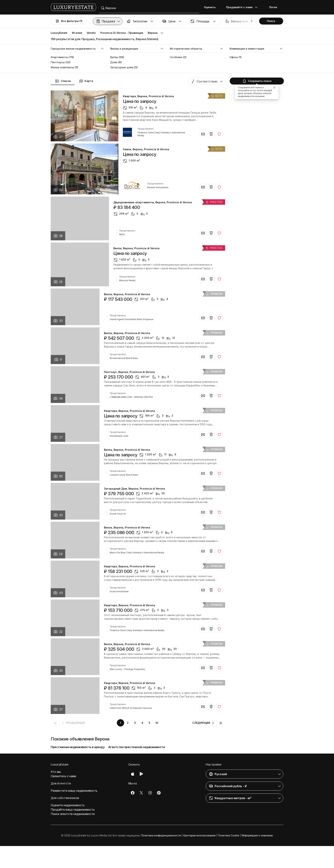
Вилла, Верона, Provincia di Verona (136, 248)
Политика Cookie (229, 835)
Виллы (114, 57)
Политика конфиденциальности (161, 835)
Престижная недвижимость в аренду (78, 747)
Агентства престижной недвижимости (137, 747)
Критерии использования (199, 835)
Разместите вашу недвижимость (74, 791)
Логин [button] (273, 7)
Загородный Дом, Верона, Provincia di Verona (134, 489)
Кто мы (56, 772)
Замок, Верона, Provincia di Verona (146, 149)
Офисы (234, 57)
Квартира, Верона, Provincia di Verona (148, 96)
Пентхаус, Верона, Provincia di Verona (129, 372)
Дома (114, 62)
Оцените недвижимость (68, 805)
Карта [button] (86, 81)
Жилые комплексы (62, 67)
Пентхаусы (58, 62)
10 (157, 723)
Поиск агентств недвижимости (73, 814)
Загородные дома (122, 67)
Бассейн (306, 21)
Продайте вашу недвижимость (73, 810)
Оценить (210, 7)
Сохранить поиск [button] (256, 81)
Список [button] (63, 81)
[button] (108, 21)
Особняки (176, 57)
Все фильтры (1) (69, 21)
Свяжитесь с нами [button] (63, 776)
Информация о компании (257, 835)
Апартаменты (59, 57)
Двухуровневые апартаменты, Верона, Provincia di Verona (153, 202)
